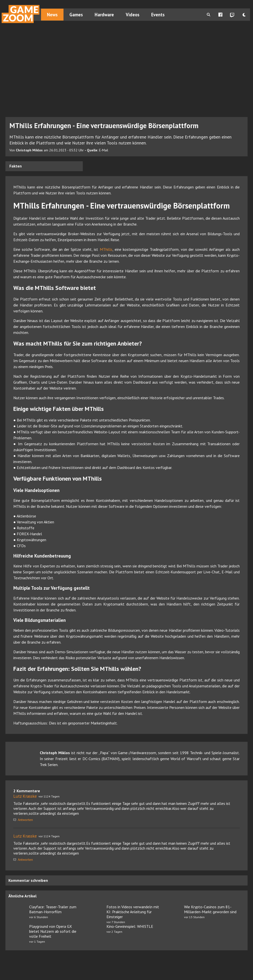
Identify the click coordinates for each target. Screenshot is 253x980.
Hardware (104, 15)
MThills (106, 249)
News (52, 15)
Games (76, 15)
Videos (133, 15)
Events (158, 15)
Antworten (23, 820)
